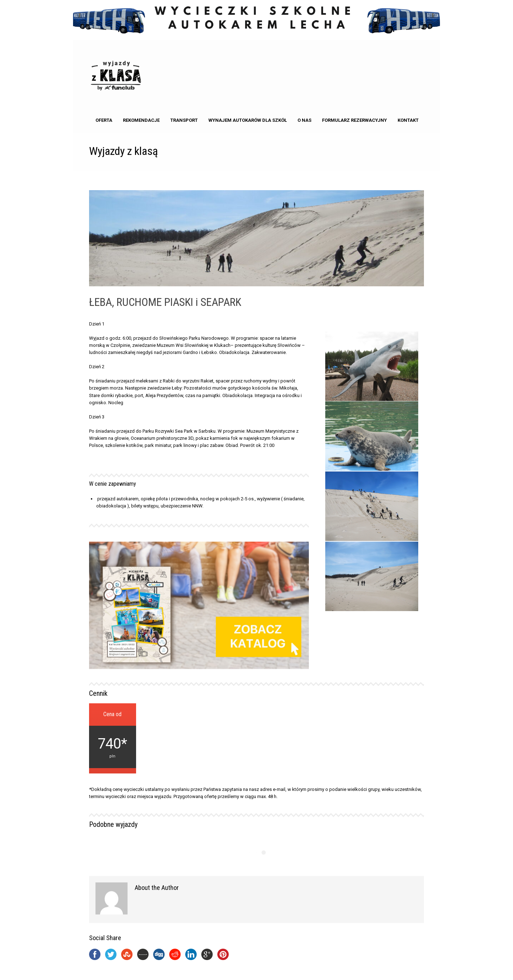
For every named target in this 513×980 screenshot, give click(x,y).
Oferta (104, 120)
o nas (304, 120)
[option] (372, 472)
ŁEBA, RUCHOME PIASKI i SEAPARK (165, 302)
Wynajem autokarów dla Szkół (248, 120)
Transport (184, 120)
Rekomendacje (141, 120)
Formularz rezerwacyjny (354, 120)
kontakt (408, 120)
